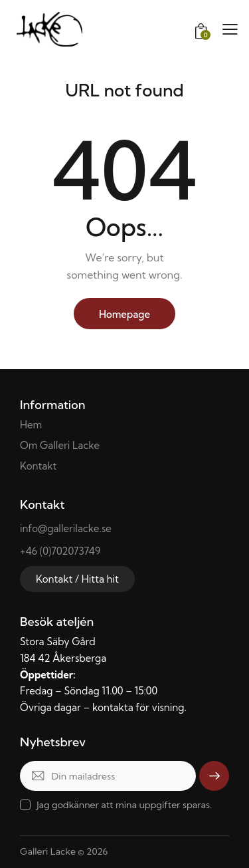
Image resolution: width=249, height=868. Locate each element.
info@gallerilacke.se (66, 528)
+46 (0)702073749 (60, 551)
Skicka (214, 776)
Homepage (124, 314)
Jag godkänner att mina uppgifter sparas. (124, 805)
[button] (230, 29)
